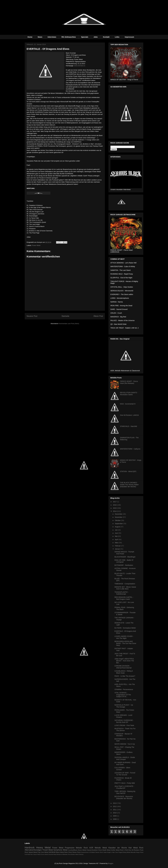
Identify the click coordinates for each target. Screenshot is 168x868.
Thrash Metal (48, 850)
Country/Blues (73, 850)
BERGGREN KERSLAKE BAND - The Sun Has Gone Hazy (125, 643)
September (119, 524)
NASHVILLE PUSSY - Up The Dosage (124, 706)
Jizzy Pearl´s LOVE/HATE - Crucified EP (124, 787)
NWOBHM (52, 852)
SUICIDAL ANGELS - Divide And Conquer (125, 758)
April (117, 540)
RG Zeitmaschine (69, 37)
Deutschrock (85, 852)
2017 (115, 502)
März (117, 543)
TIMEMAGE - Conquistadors (125, 584)
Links (117, 37)
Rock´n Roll (124, 850)
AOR (91, 848)
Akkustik (133, 852)
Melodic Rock (82, 848)
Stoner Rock (76, 852)
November (119, 517)
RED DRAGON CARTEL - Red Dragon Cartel (124, 598)
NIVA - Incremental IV (128, 404)
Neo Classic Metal (35, 854)
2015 (115, 508)
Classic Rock (99, 852)
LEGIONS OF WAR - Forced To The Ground (125, 774)
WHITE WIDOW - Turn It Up (125, 744)
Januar (118, 549)
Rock (141, 848)
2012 (115, 806)
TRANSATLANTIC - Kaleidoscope (122, 593)
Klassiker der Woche (118, 848)
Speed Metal (33, 852)
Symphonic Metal (60, 850)
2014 (115, 511)
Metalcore (59, 854)
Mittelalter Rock (67, 854)
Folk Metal (27, 854)
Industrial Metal (52, 854)
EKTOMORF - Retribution (124, 565)
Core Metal (44, 852)
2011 (115, 810)
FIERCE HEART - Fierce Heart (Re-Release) (129, 382)
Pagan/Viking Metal (124, 852)
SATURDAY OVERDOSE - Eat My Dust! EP (124, 721)
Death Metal (106, 850)
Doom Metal (82, 850)
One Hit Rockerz (134, 850)
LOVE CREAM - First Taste (124, 725)
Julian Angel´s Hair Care (111, 852)
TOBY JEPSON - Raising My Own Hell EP (125, 792)
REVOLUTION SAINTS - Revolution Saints (129, 394)
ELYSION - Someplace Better (125, 628)
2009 (115, 816)
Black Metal (60, 852)
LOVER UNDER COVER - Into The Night (124, 637)
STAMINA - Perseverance (124, 689)
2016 (115, 505)
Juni (117, 533)
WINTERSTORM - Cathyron (130, 449)
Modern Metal (75, 854)
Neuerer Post (32, 316)
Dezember (119, 514)
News (40, 37)
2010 (115, 813)
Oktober (118, 520)
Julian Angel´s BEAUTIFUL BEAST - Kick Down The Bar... (124, 661)
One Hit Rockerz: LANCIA (129, 415)
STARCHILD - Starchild (129, 426)
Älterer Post (98, 316)
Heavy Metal (43, 847)
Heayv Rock (140, 852)
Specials (85, 37)
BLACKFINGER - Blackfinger (125, 557)
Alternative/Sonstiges (33, 850)
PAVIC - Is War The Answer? (125, 676)
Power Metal (36, 245)
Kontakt (106, 37)
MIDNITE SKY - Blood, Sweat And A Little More (125, 588)
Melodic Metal (101, 848)
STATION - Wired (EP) (128, 471)
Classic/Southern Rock (94, 850)
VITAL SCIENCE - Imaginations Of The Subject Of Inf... (123, 695)
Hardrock (30, 847)
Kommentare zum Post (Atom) (69, 324)
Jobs (96, 37)
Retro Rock (68, 852)
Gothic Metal (115, 850)
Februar (118, 546)
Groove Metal (44, 854)
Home (30, 37)
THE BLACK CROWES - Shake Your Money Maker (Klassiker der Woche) (129, 485)
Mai (116, 536)
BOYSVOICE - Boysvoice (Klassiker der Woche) (124, 797)
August (118, 527)
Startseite (65, 316)
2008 (115, 819)
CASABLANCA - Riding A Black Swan (124, 672)
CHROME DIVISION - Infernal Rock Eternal (123, 667)
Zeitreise (81, 854)
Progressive (70, 848)
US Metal (92, 852)
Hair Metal (133, 848)
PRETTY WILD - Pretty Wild (125, 783)
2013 (115, 803)
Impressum (129, 37)
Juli (116, 530)
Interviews (52, 37)
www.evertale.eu (80, 66)
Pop (39, 852)
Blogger (111, 863)
